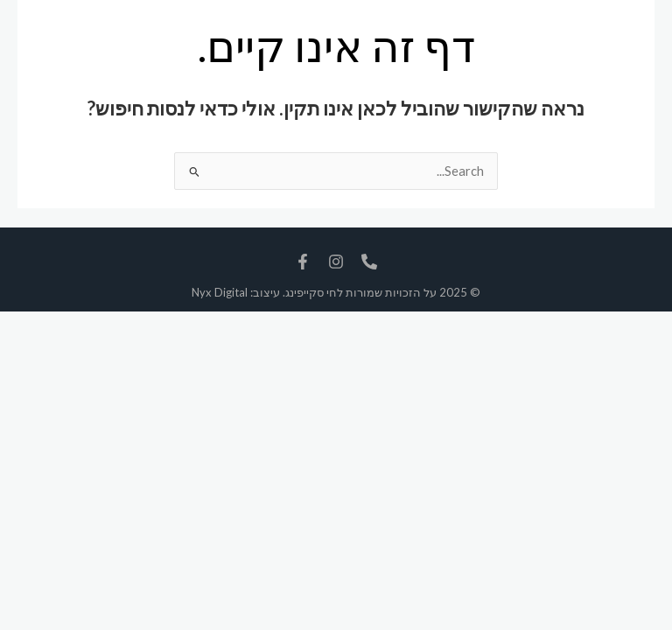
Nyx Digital (220, 292)
